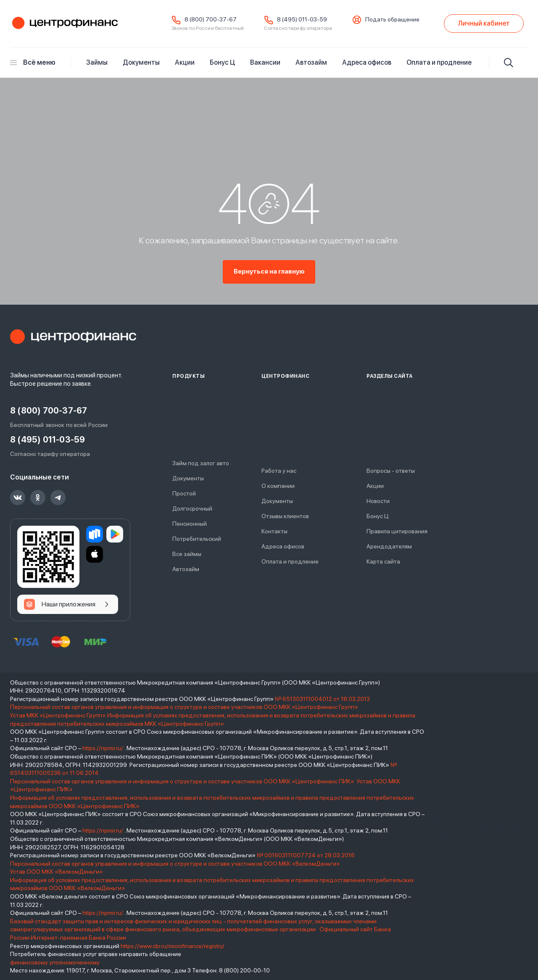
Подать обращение (392, 19)
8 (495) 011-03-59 (302, 19)
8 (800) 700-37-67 (211, 19)
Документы (141, 62)
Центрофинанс (64, 24)
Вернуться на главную (269, 272)
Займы (97, 62)
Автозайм (311, 62)
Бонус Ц (222, 62)
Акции (185, 62)
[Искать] (509, 63)
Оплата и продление (439, 62)
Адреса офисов (367, 62)
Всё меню (33, 62)
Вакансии (265, 62)
